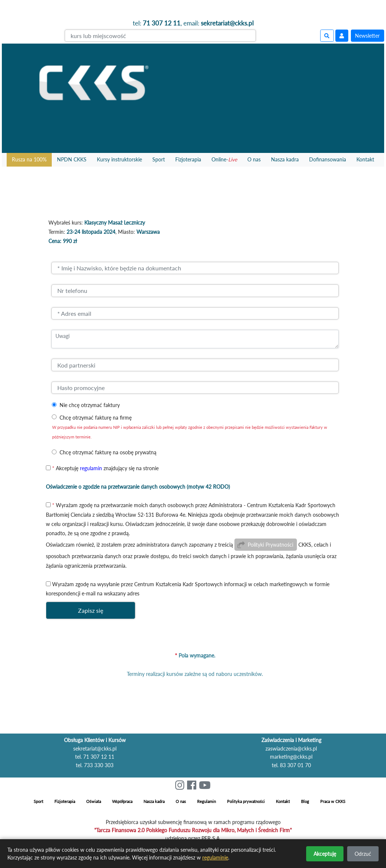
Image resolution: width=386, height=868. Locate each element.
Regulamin (206, 801)
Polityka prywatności (246, 801)
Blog (305, 801)
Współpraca (122, 801)
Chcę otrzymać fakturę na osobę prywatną (108, 452)
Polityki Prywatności (270, 545)
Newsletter (367, 36)
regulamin (91, 468)
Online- (224, 159)
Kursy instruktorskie (119, 159)
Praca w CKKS (333, 801)
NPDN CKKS (72, 159)
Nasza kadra (285, 159)
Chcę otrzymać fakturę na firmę (96, 418)
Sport (159, 159)
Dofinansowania (328, 159)
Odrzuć (363, 854)
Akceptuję (325, 854)
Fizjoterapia (188, 159)
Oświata (94, 801)
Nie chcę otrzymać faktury (90, 405)
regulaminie (215, 857)
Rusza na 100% (29, 159)
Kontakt (365, 159)
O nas (254, 159)
